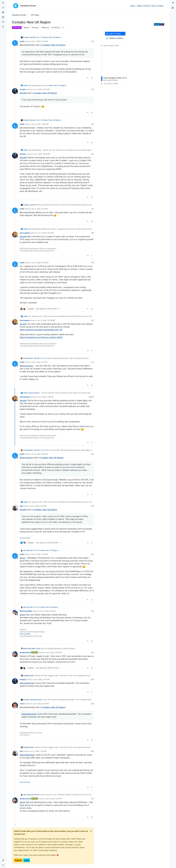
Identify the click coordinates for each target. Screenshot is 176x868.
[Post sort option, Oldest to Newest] (115, 38)
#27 (92, 652)
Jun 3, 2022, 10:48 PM (40, 124)
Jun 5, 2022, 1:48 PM (45, 397)
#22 (92, 397)
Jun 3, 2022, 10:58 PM (42, 154)
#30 (92, 751)
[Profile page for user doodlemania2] (15, 654)
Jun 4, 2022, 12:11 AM (46, 233)
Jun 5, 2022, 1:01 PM (45, 320)
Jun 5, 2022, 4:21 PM (38, 506)
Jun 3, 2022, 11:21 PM (40, 209)
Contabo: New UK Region (51, 37)
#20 (92, 320)
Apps (133, 6)
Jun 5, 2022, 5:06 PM (40, 554)
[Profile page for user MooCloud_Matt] (15, 613)
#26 (92, 611)
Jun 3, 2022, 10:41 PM (40, 41)
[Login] (173, 3)
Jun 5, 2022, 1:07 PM (39, 362)
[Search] (3, 27)
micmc (22, 704)
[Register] (173, 8)
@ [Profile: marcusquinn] (26, 366)
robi (21, 506)
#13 (93, 41)
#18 (93, 233)
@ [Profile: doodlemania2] (27, 683)
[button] (3, 860)
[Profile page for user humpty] (15, 91)
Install (161, 6)
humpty (26, 37)
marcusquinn (25, 233)
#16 (93, 154)
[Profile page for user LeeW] (15, 43)
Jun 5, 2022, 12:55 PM (40, 263)
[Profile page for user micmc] (15, 705)
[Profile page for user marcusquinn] (15, 235)
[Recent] (3, 8)
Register (18, 860)
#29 (92, 704)
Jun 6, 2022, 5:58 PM (41, 704)
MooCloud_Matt (26, 611)
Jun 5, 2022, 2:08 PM (40, 454)
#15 (93, 124)
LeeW (22, 41)
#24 (92, 506)
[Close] (91, 831)
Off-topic (17, 27)
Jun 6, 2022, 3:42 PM (41, 679)
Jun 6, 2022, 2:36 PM (53, 652)
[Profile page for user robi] (15, 508)
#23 (92, 454)
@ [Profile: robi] (22, 558)
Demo (147, 6)
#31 (93, 799)
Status (140, 6)
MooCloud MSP (25, 634)
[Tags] (3, 12)
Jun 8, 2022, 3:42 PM (53, 799)
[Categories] (3, 3)
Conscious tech (25, 538)
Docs (154, 6)
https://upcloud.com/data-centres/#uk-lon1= (41, 330)
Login (27, 860)
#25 (92, 554)
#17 (93, 209)
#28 (92, 679)
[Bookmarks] (3, 22)
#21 (93, 362)
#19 (93, 263)
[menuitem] (173, 3)
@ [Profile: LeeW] (33, 37)
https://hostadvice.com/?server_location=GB (41, 337)
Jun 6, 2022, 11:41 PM (38, 751)
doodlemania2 (25, 652)
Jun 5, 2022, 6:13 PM (48, 611)
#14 (93, 89)
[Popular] (3, 17)
